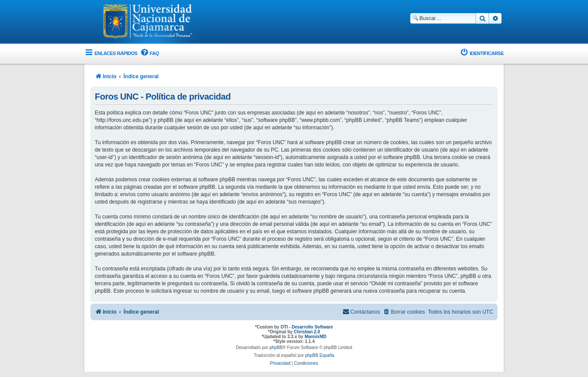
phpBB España (320, 355)
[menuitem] (149, 54)
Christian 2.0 (307, 332)
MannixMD (315, 337)
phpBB (276, 348)
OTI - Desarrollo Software (307, 327)
